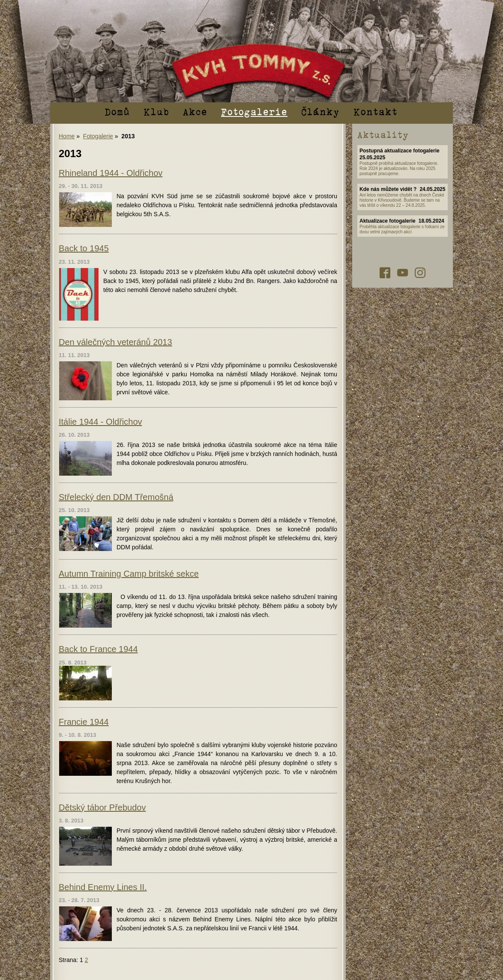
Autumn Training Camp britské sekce (129, 574)
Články (320, 111)
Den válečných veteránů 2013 (115, 342)
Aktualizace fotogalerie (388, 221)
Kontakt (376, 111)
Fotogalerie (254, 111)
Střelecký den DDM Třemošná (116, 497)
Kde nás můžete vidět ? (388, 189)
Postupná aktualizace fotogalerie (400, 151)
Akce (195, 111)
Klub (156, 111)
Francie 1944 (84, 722)
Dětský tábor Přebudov (102, 807)
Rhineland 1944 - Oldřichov (111, 173)
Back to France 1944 (98, 649)
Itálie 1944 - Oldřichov (100, 422)
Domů (117, 111)
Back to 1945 (84, 248)
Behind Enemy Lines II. (103, 887)
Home (67, 136)
